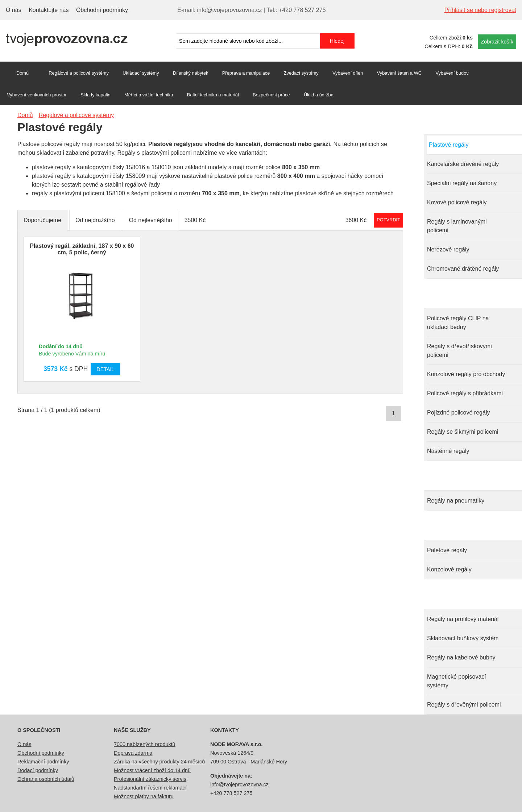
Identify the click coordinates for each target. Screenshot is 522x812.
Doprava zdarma (133, 753)
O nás (14, 10)
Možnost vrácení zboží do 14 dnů (152, 770)
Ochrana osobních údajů (46, 779)
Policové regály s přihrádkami (465, 393)
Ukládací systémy (141, 73)
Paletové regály (447, 550)
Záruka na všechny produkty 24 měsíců (159, 762)
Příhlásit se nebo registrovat (480, 10)
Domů (22, 73)
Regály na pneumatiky (456, 501)
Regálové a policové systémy (79, 73)
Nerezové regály (448, 249)
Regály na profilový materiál (463, 619)
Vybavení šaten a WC (399, 73)
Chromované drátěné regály (463, 269)
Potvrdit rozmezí (388, 220)
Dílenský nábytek (190, 73)
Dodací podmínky (38, 770)
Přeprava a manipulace (246, 73)
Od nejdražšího (95, 220)
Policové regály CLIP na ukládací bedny (458, 323)
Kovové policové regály (457, 202)
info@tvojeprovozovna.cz (239, 784)
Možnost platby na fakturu (144, 796)
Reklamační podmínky (43, 762)
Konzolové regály (449, 569)
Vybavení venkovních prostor (37, 95)
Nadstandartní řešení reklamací (150, 788)
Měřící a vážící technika (149, 95)
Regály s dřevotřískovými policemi (459, 351)
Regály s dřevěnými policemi (464, 705)
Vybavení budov (452, 73)
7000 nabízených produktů (145, 744)
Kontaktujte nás (49, 10)
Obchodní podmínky (102, 10)
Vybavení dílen (348, 73)
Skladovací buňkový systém (463, 638)
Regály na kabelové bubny (461, 657)
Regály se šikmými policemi (463, 432)
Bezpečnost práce (271, 95)
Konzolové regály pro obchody (466, 374)
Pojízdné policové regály (458, 413)
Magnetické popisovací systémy (457, 681)
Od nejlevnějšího (151, 220)
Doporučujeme (42, 220)
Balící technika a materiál (213, 95)
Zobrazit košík (497, 42)
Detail (105, 369)
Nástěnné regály (448, 451)
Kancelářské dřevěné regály (463, 164)
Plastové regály (449, 145)
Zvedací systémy (301, 73)
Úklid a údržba (319, 95)
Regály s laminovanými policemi (457, 226)
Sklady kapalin (96, 95)
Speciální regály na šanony (462, 183)
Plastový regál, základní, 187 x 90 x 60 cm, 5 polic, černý (82, 249)
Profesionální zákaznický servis (150, 779)
